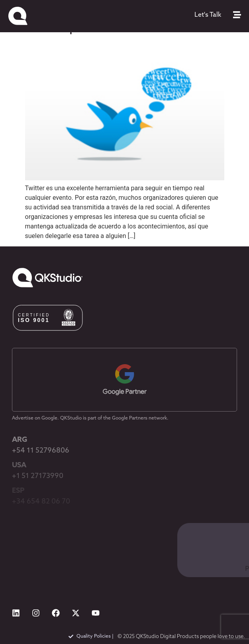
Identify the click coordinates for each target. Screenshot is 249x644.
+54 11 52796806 (41, 451)
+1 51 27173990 (38, 476)
